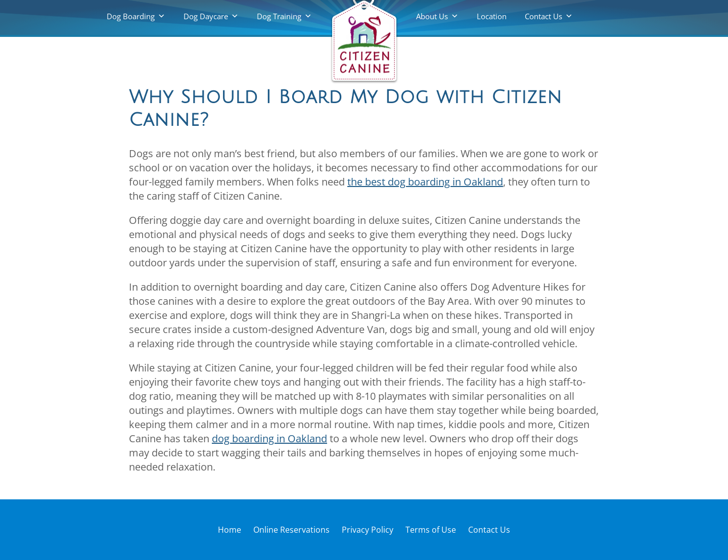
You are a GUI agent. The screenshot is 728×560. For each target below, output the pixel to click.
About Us (432, 16)
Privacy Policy (368, 530)
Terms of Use (431, 530)
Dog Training (279, 16)
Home (230, 530)
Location (492, 16)
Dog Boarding (131, 16)
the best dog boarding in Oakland (425, 182)
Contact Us (543, 16)
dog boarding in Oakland (269, 438)
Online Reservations (291, 530)
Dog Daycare (206, 16)
